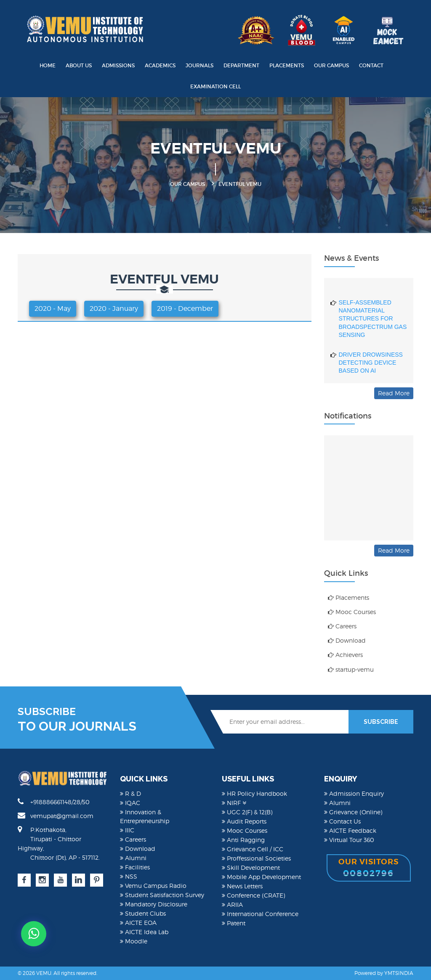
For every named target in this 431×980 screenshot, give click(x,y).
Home (48, 65)
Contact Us (342, 821)
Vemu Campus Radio (153, 886)
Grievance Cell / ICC (253, 849)
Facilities (135, 867)
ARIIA (232, 905)
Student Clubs (143, 913)
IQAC (130, 803)
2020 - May (53, 309)
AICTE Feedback (350, 830)
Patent (234, 923)
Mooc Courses (352, 612)
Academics (160, 65)
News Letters (242, 886)
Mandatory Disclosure (154, 904)
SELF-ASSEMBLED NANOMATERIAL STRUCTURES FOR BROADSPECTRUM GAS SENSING (373, 322)
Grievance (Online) (353, 812)
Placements (287, 65)
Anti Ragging (243, 840)
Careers (342, 626)
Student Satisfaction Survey (162, 895)
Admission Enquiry (354, 793)
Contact (371, 65)
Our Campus (331, 65)
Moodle (134, 941)
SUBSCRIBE (381, 722)
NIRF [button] (234, 803)
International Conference (260, 914)
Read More (394, 393)
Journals (200, 65)
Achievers (345, 655)
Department (241, 65)
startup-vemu (351, 669)
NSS (129, 876)
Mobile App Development (261, 877)
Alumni (133, 858)
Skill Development (251, 867)
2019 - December (185, 309)
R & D (130, 793)
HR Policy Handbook (254, 793)
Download (347, 640)
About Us (79, 65)
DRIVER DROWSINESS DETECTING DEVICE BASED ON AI (371, 366)
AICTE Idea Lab (144, 932)
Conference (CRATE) (253, 895)
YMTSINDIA (399, 973)
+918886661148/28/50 (54, 802)
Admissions (118, 65)
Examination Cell (215, 86)
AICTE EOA (138, 923)
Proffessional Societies (256, 858)
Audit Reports (244, 821)
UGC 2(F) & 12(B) (247, 812)
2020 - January (114, 309)
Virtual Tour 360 (349, 840)
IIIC (127, 830)
